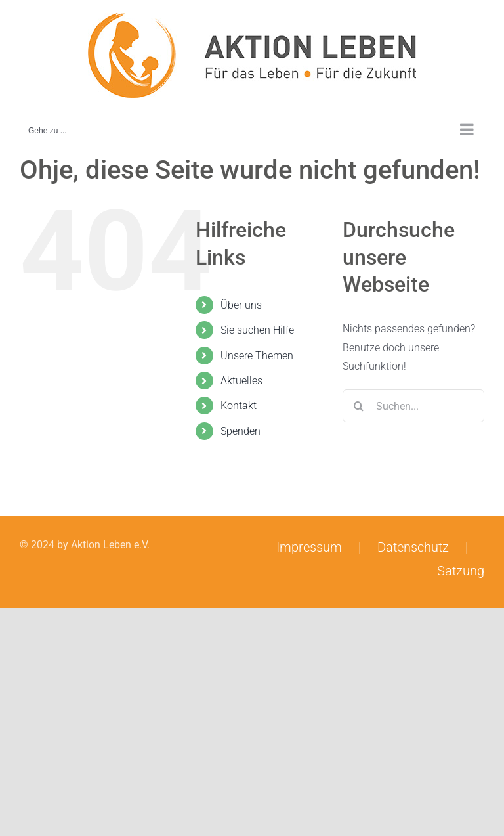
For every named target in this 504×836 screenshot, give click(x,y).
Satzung (461, 571)
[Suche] (359, 406)
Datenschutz (413, 547)
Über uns (241, 305)
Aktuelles (241, 381)
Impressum (309, 547)
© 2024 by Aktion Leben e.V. (85, 545)
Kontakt (239, 406)
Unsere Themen (257, 356)
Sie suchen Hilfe (257, 330)
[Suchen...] (413, 406)
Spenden (241, 431)
